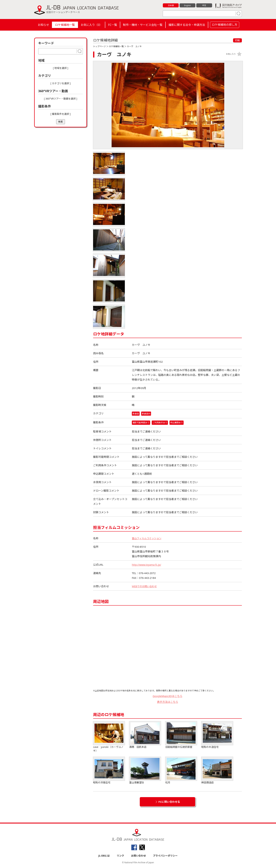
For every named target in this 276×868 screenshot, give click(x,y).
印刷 (237, 40)
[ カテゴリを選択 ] (61, 83)
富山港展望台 (145, 771)
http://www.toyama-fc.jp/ (147, 565)
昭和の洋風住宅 (109, 771)
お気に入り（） (91, 25)
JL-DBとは (104, 856)
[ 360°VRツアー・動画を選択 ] (61, 99)
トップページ (99, 46)
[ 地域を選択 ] (61, 68)
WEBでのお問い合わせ (145, 587)
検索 (61, 122)
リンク (120, 856)
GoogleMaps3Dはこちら (167, 696)
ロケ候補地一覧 (65, 25)
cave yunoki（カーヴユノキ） (109, 737)
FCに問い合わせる (169, 802)
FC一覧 (112, 25)
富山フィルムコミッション (148, 539)
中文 (204, 5)
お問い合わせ (139, 856)
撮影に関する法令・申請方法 (187, 25)
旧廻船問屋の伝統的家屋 (181, 735)
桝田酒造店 (217, 771)
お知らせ (43, 25)
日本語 (171, 5)
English (187, 5)
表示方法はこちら (168, 702)
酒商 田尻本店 (145, 735)
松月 (181, 771)
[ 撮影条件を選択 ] (61, 114)
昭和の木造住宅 (217, 735)
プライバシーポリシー (165, 856)
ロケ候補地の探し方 (225, 25)
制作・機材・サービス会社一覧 (143, 25)
